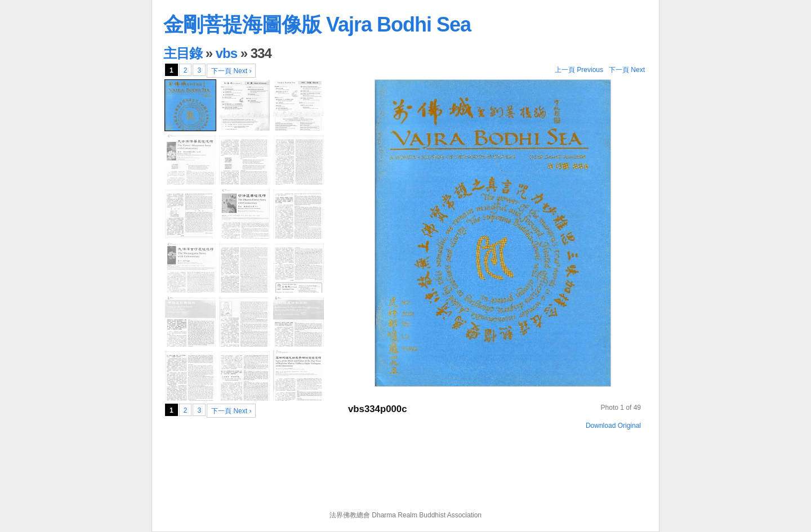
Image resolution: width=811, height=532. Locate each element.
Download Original (613, 426)
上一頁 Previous (579, 70)
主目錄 (183, 53)
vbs (226, 53)
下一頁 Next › (231, 71)
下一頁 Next (627, 70)
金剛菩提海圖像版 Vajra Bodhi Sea (317, 24)
